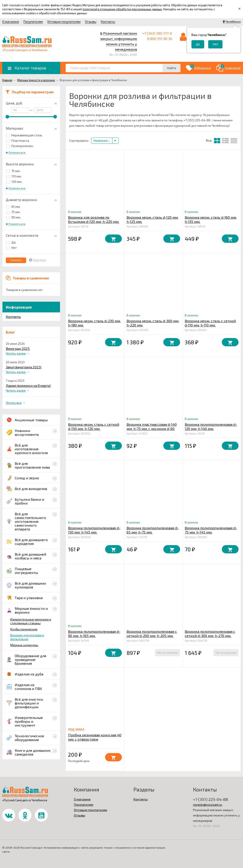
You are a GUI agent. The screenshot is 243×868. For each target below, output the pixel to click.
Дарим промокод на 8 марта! (28, 386)
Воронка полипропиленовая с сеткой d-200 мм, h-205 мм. (152, 633)
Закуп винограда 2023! (24, 367)
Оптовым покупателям (64, 22)
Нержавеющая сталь (24, 135)
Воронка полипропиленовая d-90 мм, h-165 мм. (94, 633)
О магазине (11, 22)
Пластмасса (18, 140)
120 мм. (14, 182)
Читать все (14, 403)
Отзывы (91, 22)
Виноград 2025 (18, 349)
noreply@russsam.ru (208, 805)
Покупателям (33, 22)
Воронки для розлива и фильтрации (27, 637)
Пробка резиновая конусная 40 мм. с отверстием (95, 737)
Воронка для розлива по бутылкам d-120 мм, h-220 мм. (94, 219)
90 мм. (13, 217)
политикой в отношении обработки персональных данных (122, 9)
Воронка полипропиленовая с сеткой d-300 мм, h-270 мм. (210, 633)
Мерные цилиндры (24, 645)
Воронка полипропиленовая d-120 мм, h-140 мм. (211, 426)
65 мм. (13, 207)
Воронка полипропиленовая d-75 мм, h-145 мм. (211, 530)
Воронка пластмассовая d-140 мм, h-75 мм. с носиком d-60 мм (152, 429)
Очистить (39, 260)
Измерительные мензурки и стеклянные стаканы (31, 621)
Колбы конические (24, 629)
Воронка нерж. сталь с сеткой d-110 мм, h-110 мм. (210, 323)
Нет (11, 248)
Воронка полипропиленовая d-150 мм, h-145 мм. (94, 530)
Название (102, 140)
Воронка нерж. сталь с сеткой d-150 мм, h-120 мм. (94, 426)
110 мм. (14, 176)
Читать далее (16, 353)
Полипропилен (20, 146)
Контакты (108, 22)
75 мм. (13, 171)
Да (11, 242)
